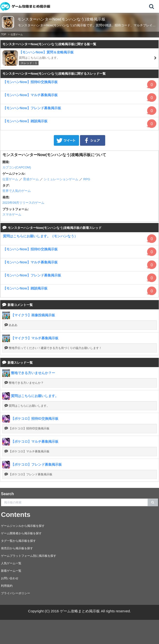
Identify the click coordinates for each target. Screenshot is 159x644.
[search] (153, 502)
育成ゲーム (31, 179)
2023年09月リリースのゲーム (23, 203)
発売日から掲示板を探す (17, 548)
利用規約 (7, 586)
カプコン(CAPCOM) (17, 167)
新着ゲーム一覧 (11, 571)
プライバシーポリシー (16, 593)
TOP (4, 34)
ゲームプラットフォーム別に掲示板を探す (29, 556)
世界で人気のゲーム (17, 191)
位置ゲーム (17, 34)
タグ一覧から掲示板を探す (18, 541)
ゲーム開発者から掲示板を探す (21, 533)
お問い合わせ (10, 578)
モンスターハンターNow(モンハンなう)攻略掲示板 (61, 19)
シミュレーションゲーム (61, 179)
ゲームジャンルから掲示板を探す (23, 526)
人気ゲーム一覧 (11, 563)
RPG (87, 179)
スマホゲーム (12, 214)
